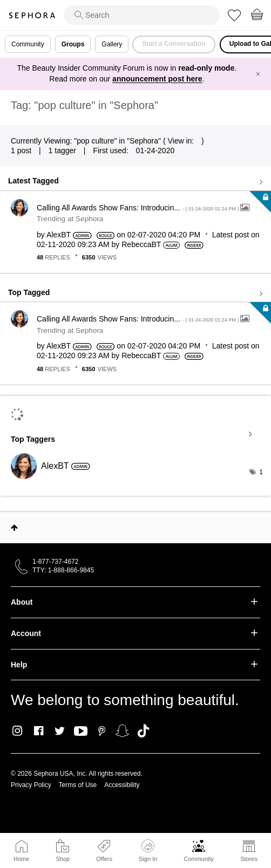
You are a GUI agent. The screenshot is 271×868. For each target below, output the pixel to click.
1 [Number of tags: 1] (261, 472)
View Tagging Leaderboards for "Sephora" (135, 434)
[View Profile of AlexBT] (59, 235)
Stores (249, 859)
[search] (142, 15)
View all (135, 182)
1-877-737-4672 (55, 562)
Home (21, 859)
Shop (63, 859)
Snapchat (122, 731)
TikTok (143, 731)
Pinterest (102, 731)
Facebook (39, 731)
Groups (73, 44)
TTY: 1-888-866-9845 (63, 570)
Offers (104, 859)
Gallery (112, 44)
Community (199, 859)
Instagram (18, 731)
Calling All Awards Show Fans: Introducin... (138, 208)
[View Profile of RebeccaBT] (141, 244)
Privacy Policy (31, 785)
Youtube (81, 732)
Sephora (32, 15)
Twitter (60, 731)
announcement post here (157, 79)
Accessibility (122, 785)
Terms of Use (78, 785)
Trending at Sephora (70, 219)
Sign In (148, 851)
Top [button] (14, 528)
